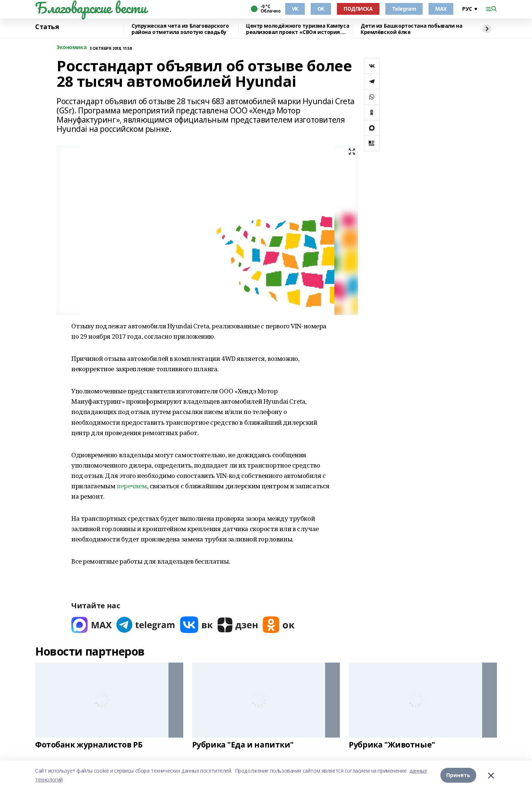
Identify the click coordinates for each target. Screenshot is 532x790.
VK (295, 9)
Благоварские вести (91, 8)
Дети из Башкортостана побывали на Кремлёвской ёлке (411, 29)
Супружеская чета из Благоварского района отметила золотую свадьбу (180, 29)
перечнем (132, 486)
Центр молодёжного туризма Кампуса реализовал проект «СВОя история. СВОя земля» (298, 29)
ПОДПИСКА (358, 9)
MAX (441, 9)
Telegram (404, 9)
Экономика (71, 47)
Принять (458, 775)
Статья (47, 27)
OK (321, 9)
